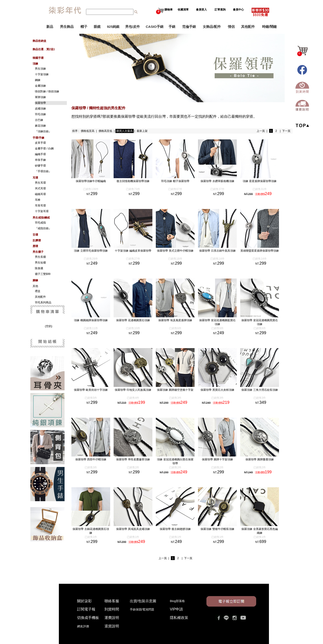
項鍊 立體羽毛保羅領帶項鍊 (91, 251)
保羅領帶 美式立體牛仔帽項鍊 (175, 251)
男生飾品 (67, 27)
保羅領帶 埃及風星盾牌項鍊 (175, 320)
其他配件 (248, 27)
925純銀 (113, 27)
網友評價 (83, 626)
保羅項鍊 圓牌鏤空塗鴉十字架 (175, 390)
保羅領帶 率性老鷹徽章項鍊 (133, 459)
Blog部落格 (177, 601)
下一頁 (286, 131)
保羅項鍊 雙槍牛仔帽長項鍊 (217, 529)
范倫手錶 (189, 27)
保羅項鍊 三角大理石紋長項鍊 (259, 390)
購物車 (164, 10)
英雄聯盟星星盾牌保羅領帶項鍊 (260, 251)
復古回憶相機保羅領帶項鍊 (133, 181)
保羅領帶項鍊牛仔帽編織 (91, 181)
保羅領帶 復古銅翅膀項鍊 (175, 529)
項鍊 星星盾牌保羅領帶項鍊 (259, 181)
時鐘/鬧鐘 (269, 27)
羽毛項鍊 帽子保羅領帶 (175, 181)
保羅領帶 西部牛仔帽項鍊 (91, 459)
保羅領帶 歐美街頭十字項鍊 (91, 390)
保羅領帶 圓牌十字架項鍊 (217, 459)
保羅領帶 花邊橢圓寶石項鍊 (133, 320)
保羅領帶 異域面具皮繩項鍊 (133, 529)
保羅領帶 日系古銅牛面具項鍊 (217, 251)
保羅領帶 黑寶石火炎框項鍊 (217, 390)
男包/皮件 (133, 27)
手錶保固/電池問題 (144, 609)
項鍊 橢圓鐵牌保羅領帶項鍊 (91, 320)
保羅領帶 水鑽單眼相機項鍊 (217, 181)
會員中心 (239, 10)
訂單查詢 (220, 10)
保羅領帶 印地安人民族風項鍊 (133, 390)
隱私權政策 (179, 618)
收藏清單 (184, 10)
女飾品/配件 (212, 27)
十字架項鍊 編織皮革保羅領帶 (133, 251)
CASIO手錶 (155, 27)
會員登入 (201, 10)
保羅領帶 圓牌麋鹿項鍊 (259, 459)
